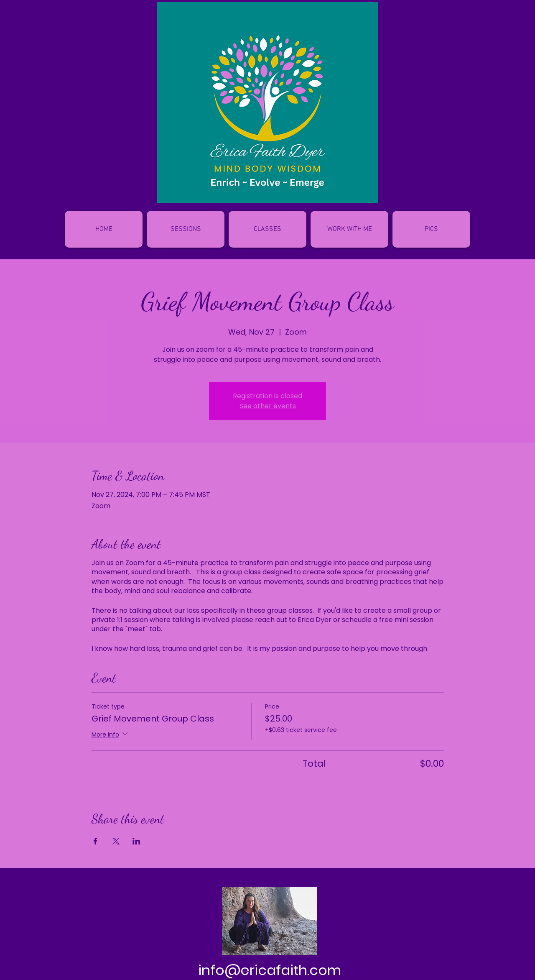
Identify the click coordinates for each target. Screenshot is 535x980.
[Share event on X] (116, 841)
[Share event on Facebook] (96, 841)
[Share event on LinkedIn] (136, 841)
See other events (268, 406)
